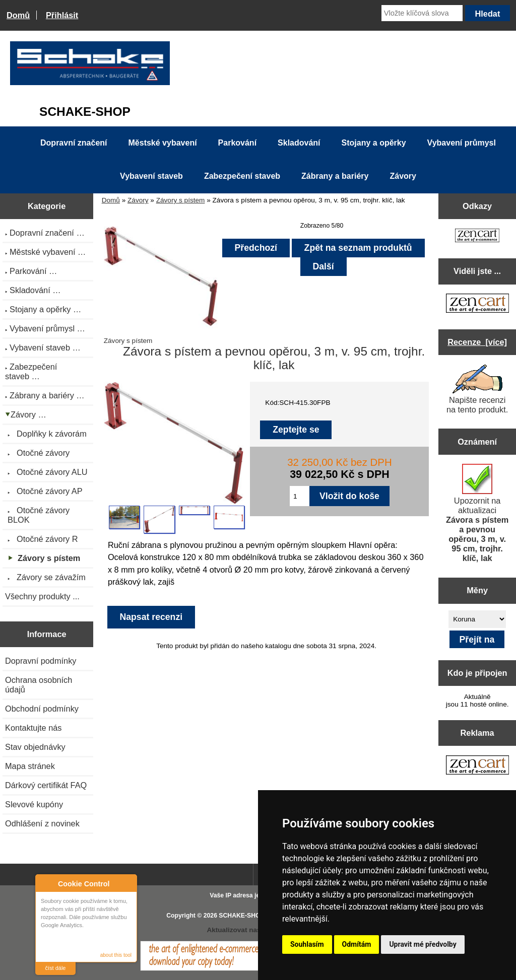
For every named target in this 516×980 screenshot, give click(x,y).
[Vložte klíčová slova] (422, 13)
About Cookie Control (46, 883)
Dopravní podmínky (41, 661)
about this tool (116, 955)
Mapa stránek (30, 766)
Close (128, 884)
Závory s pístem (181, 200)
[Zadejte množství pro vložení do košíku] (300, 496)
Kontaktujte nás (33, 728)
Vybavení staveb (151, 176)
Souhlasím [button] (307, 944)
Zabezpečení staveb (242, 176)
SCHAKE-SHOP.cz (245, 916)
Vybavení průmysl (462, 143)
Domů (18, 15)
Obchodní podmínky (42, 709)
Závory (138, 200)
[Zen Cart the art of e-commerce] (477, 236)
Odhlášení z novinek (42, 823)
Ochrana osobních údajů (39, 685)
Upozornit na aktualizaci (477, 513)
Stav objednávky (35, 747)
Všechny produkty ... (42, 596)
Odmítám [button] (357, 944)
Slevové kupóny (34, 804)
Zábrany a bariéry (335, 176)
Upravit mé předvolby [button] (423, 944)
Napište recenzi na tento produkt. (477, 389)
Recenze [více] (477, 342)
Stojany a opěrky (374, 143)
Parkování (237, 143)
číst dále (56, 968)
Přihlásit (62, 15)
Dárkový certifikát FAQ (46, 785)
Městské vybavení (163, 143)
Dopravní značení (74, 143)
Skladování (299, 143)
